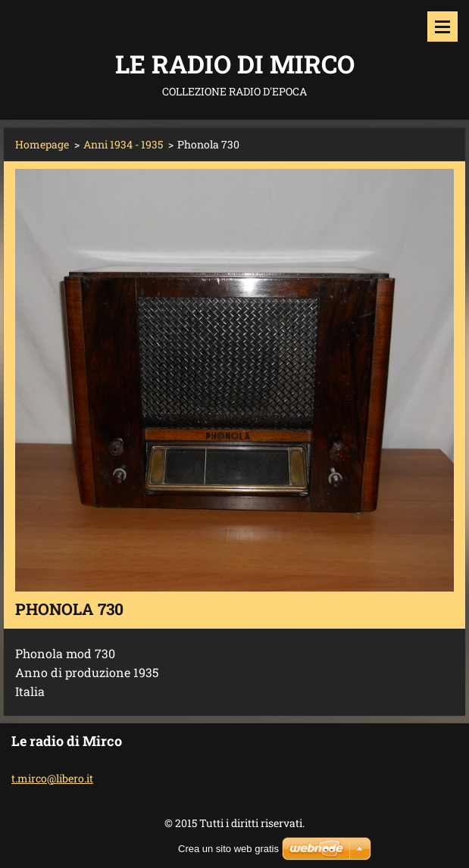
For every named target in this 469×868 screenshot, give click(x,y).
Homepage (42, 144)
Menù (442, 27)
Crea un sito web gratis (228, 849)
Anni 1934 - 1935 (123, 144)
